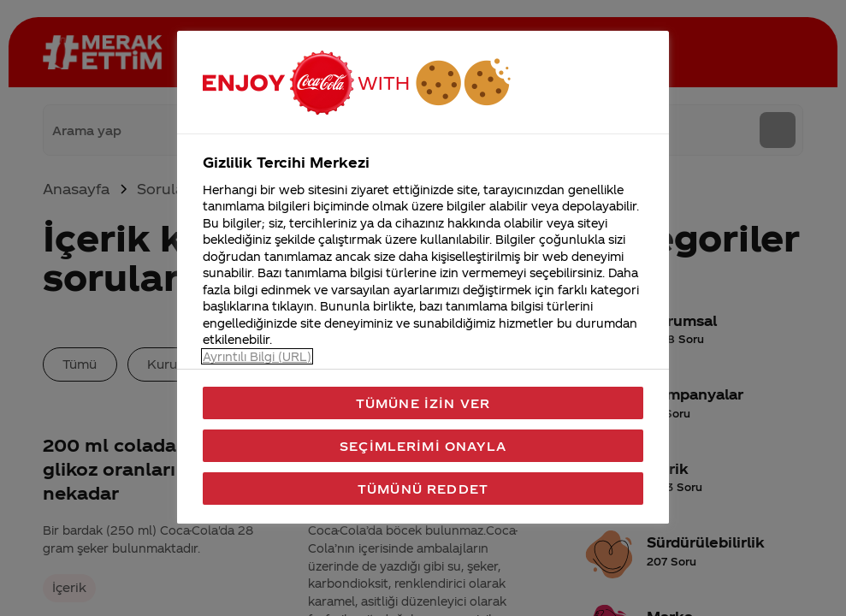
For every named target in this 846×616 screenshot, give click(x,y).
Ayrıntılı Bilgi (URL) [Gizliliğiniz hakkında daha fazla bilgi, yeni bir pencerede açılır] (257, 356)
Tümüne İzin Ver (423, 403)
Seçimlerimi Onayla (423, 446)
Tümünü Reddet (423, 489)
